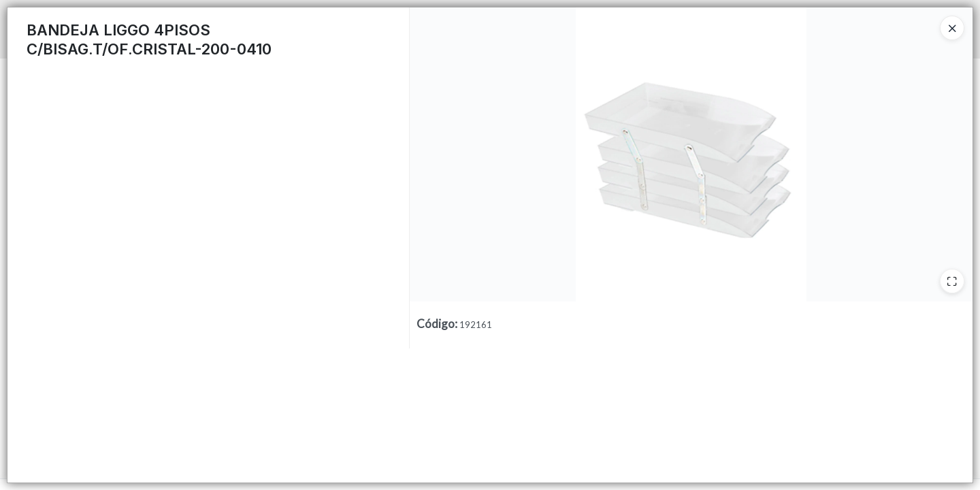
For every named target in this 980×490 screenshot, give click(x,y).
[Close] (952, 28)
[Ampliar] (952, 281)
